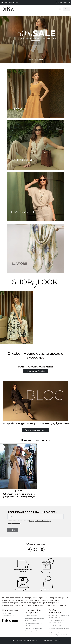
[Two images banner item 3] (35, 197)
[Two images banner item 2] (35, 145)
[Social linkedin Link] (42, 549)
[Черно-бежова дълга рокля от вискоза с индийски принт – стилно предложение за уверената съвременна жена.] (17, 319)
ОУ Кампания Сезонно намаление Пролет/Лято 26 (58, 634)
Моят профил (7, 613)
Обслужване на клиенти (10, 2)
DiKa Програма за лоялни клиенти (33, 624)
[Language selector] (66, 9)
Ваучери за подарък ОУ (56, 620)
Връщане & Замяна (55, 625)
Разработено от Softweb (52, 641)
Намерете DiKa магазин (33, 628)
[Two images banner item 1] (35, 93)
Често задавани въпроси (33, 631)
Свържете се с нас (31, 615)
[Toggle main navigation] (60, 9)
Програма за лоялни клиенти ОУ (59, 629)
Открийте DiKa (31, 621)
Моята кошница (8, 616)
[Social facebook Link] (29, 549)
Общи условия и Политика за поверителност (59, 616)
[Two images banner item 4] (35, 248)
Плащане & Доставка (56, 623)
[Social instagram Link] (36, 549)
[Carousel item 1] (35, 39)
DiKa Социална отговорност (35, 618)
